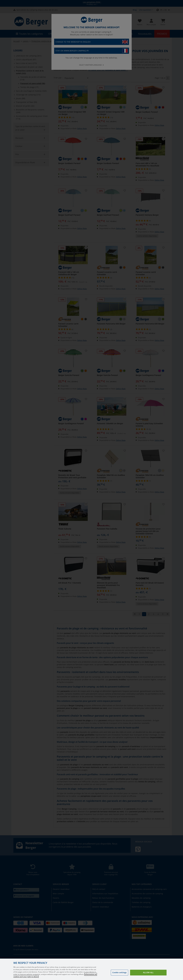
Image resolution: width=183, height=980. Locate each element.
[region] (91, 969)
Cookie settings (120, 972)
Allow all (148, 972)
